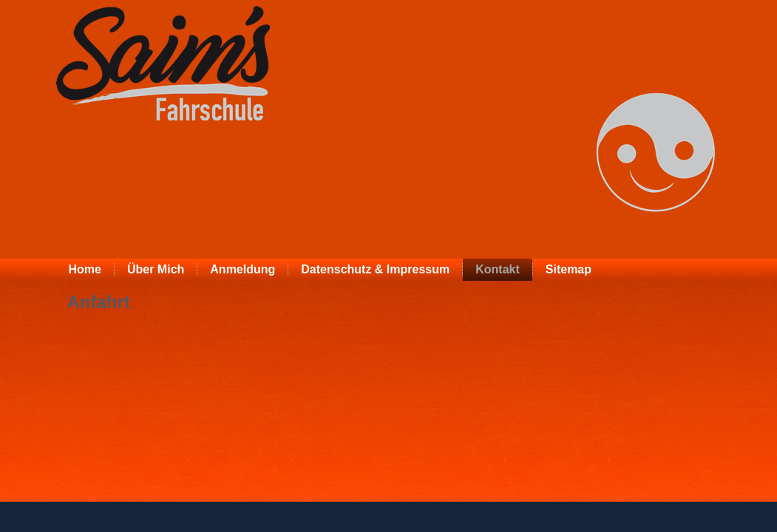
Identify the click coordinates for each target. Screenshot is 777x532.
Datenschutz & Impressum (375, 269)
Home (85, 269)
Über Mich (156, 269)
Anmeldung (242, 269)
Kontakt (498, 269)
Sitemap (569, 269)
